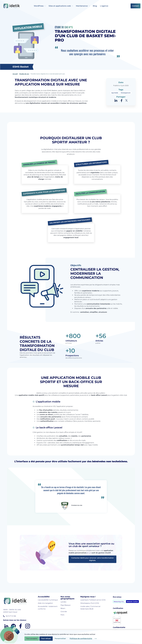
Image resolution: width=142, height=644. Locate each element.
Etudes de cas (24, 74)
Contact (135, 6)
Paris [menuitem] (62, 615)
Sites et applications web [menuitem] (60, 6)
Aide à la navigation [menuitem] (45, 603)
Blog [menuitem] (95, 6)
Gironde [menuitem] (64, 612)
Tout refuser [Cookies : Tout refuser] (46, 639)
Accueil (15, 74)
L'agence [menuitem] (104, 6)
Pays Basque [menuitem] (66, 605)
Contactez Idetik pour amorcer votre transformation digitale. (92, 559)
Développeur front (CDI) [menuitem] (90, 603)
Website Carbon (132, 602)
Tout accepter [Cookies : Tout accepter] (32, 639)
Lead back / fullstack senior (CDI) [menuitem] (93, 600)
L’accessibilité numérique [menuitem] (48, 600)
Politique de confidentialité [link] (81, 639)
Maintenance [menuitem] (82, 6)
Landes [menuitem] (63, 602)
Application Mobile (28, 28)
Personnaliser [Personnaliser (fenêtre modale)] (60, 639)
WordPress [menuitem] (39, 6)
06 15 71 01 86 (11, 616)
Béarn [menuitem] (63, 608)
